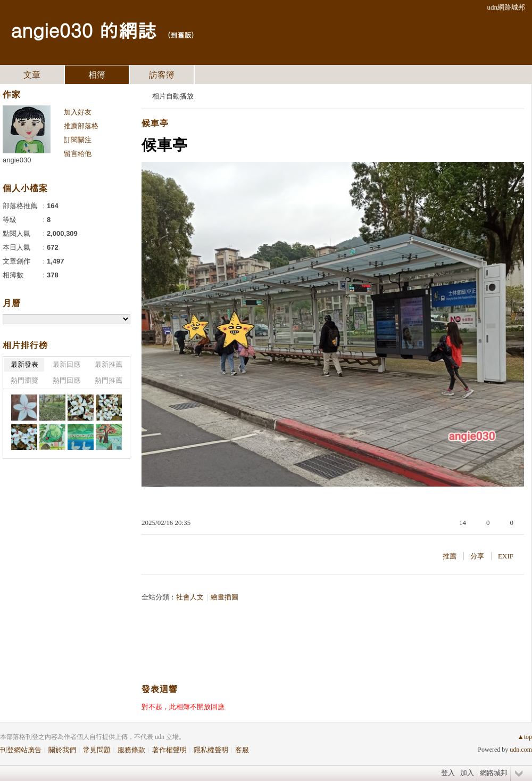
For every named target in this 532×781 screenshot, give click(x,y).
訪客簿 (162, 75)
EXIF (506, 556)
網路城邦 (494, 773)
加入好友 (78, 112)
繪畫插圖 (225, 597)
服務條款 (131, 750)
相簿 (97, 75)
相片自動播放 (173, 96)
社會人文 (190, 597)
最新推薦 (109, 364)
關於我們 (62, 750)
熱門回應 (66, 380)
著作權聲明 (169, 750)
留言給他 (78, 154)
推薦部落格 (81, 126)
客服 (242, 750)
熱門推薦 (109, 380)
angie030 (17, 160)
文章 (32, 75)
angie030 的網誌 (84, 30)
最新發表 (24, 364)
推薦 (450, 556)
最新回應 (66, 364)
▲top (525, 737)
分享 (477, 556)
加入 (467, 773)
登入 (448, 773)
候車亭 (155, 123)
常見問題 (97, 750)
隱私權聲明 (211, 750)
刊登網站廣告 (21, 750)
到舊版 (181, 35)
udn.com (521, 750)
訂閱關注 (78, 140)
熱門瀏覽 (24, 380)
